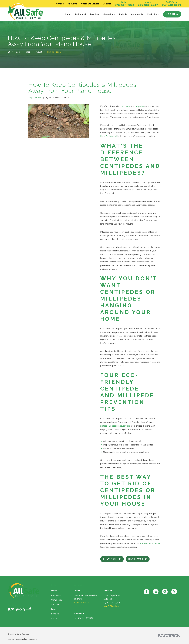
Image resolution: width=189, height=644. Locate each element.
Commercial (57, 600)
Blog (53, 609)
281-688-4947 (148, 5)
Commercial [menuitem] (137, 14)
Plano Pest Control (109, 136)
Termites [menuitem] (94, 14)
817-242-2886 (171, 5)
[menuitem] (11, 639)
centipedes (126, 106)
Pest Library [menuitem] (153, 14)
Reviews (55, 613)
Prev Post (112, 559)
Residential (56, 595)
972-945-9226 (124, 5)
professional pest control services (115, 426)
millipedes (139, 106)
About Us (72, 4)
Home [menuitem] (67, 14)
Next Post (138, 559)
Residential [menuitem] (80, 14)
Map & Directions (81, 602)
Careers (60, 4)
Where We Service (90, 4)
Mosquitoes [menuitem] (109, 14)
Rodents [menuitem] (123, 14)
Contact (107, 4)
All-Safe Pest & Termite (150, 543)
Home (54, 590)
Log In (172, 14)
